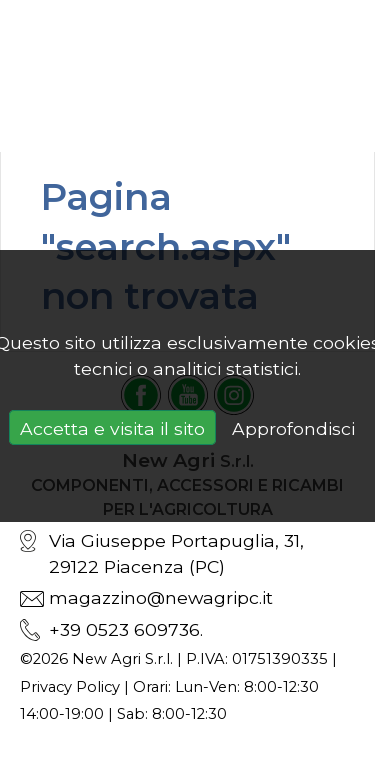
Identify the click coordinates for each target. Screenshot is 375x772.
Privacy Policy (70, 687)
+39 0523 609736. (126, 629)
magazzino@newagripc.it (161, 597)
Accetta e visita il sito (112, 428)
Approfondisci (293, 428)
